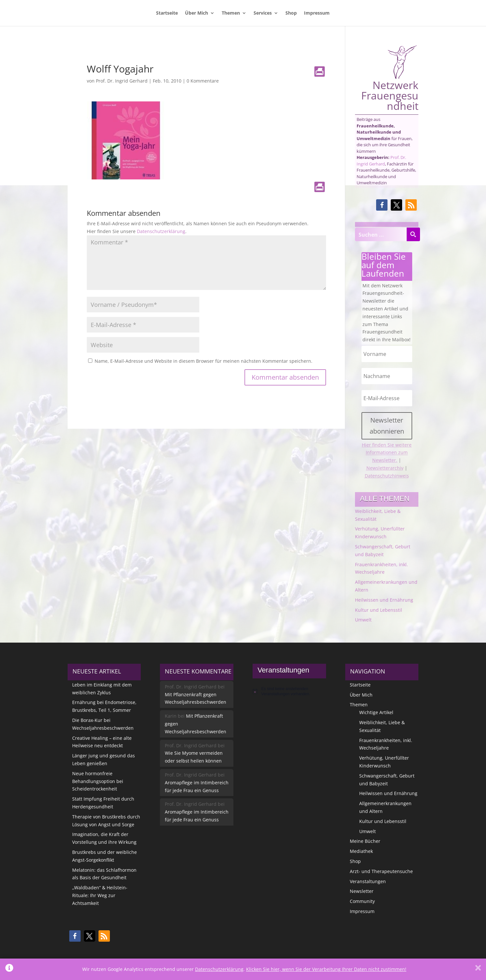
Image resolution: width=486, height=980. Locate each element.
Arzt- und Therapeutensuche (381, 871)
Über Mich (197, 13)
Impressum (317, 13)
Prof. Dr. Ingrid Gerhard (122, 81)
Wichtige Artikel (376, 712)
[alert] (289, 692)
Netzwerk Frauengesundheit (390, 78)
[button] (382, 205)
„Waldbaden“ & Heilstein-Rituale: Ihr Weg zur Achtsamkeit (100, 895)
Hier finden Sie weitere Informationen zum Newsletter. (387, 453)
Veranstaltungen (368, 881)
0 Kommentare (203, 81)
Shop (291, 13)
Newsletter (362, 891)
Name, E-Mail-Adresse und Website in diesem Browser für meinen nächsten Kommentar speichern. (204, 361)
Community (362, 901)
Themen (231, 13)
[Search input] (381, 234)
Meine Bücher (365, 841)
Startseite (167, 13)
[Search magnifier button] (413, 234)
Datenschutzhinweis (387, 476)
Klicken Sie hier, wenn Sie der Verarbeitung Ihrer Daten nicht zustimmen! (326, 969)
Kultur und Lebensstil (379, 610)
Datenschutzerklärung (161, 231)
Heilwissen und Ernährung (384, 600)
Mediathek (361, 851)
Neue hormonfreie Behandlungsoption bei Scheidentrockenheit (98, 781)
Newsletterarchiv (385, 468)
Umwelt (363, 620)
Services (263, 13)
